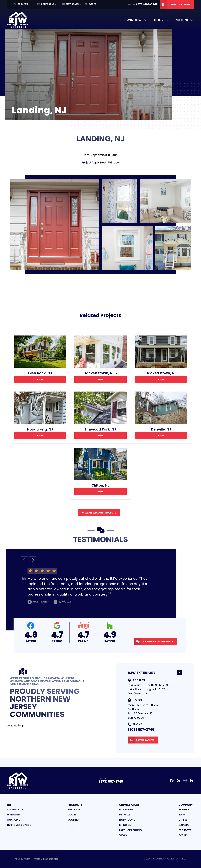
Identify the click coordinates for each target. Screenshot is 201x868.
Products (75, 805)
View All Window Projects (99, 513)
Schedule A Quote (175, 4)
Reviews (184, 809)
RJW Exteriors (155, 673)
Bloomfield (127, 809)
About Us (21, 4)
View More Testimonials (154, 641)
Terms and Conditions (46, 859)
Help (10, 805)
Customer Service (19, 825)
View (40, 379)
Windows (135, 20)
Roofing (182, 20)
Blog (182, 815)
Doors (160, 20)
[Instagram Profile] (185, 780)
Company (186, 805)
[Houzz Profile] (192, 780)
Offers (183, 820)
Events (90, 4)
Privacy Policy (23, 859)
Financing (14, 820)
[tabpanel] (100, 225)
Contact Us (46, 4)
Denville (125, 815)
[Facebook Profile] (172, 780)
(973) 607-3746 (141, 730)
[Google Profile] (178, 780)
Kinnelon (125, 825)
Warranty (14, 815)
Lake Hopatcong (130, 830)
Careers (184, 825)
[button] (57, 649)
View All (124, 835)
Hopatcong (127, 820)
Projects (185, 830)
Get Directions (138, 693)
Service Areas (71, 4)
